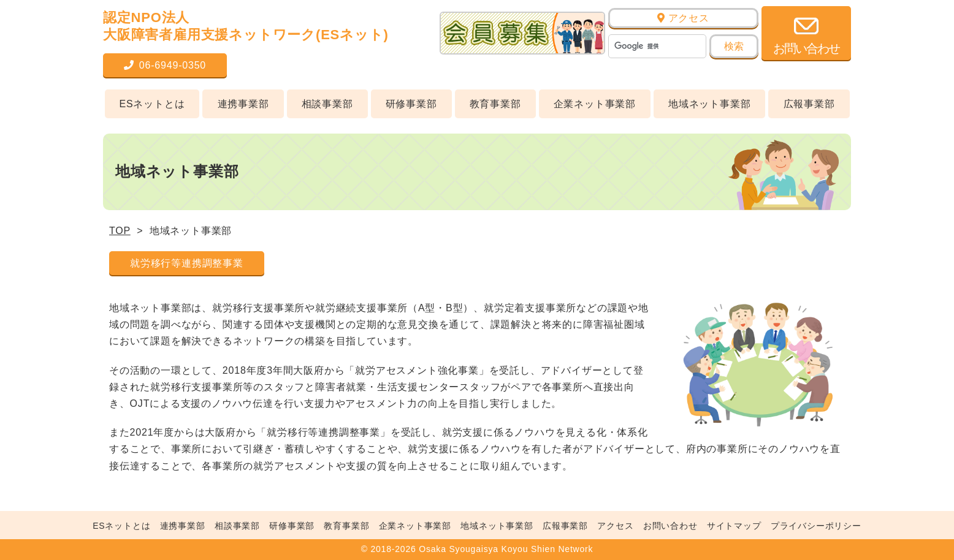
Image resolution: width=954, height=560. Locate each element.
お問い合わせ (670, 526)
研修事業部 (411, 104)
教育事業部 (495, 104)
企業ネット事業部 (595, 104)
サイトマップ (734, 526)
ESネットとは (152, 104)
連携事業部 (243, 104)
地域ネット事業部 (709, 104)
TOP (120, 231)
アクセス (683, 18)
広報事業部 (809, 104)
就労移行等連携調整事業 (187, 263)
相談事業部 (327, 104)
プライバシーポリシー (816, 526)
